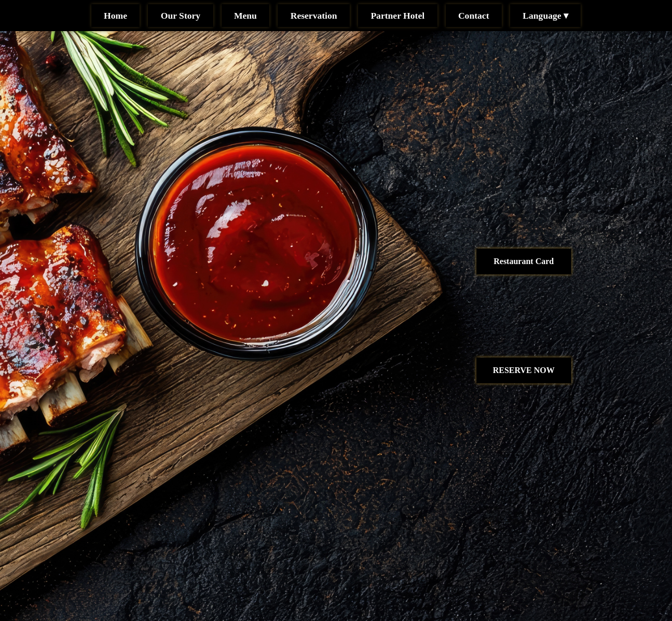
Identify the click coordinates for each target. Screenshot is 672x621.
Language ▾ (545, 16)
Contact (474, 16)
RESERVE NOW (524, 370)
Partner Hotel (397, 16)
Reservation (314, 16)
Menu (245, 16)
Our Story (181, 16)
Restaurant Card (524, 261)
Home (115, 16)
